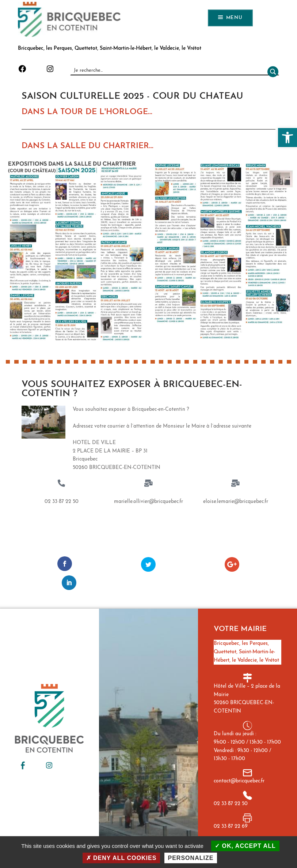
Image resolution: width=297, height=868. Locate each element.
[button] (288, 138)
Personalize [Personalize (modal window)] (191, 858)
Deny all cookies (121, 858)
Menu (234, 18)
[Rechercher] (271, 70)
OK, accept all (245, 846)
